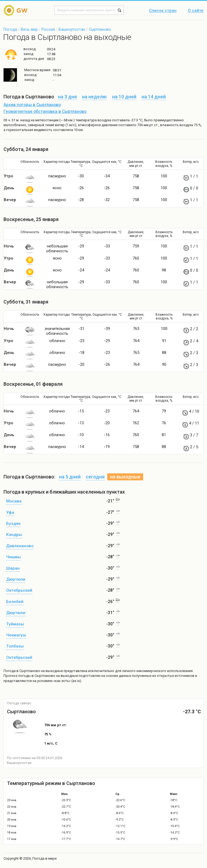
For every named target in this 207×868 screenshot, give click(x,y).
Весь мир (29, 29)
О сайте (196, 11)
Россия (48, 29)
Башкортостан (72, 29)
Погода (10, 29)
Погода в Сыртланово (22, 671)
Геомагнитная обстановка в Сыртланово (45, 112)
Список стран (163, 11)
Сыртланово (100, 29)
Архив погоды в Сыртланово (32, 105)
